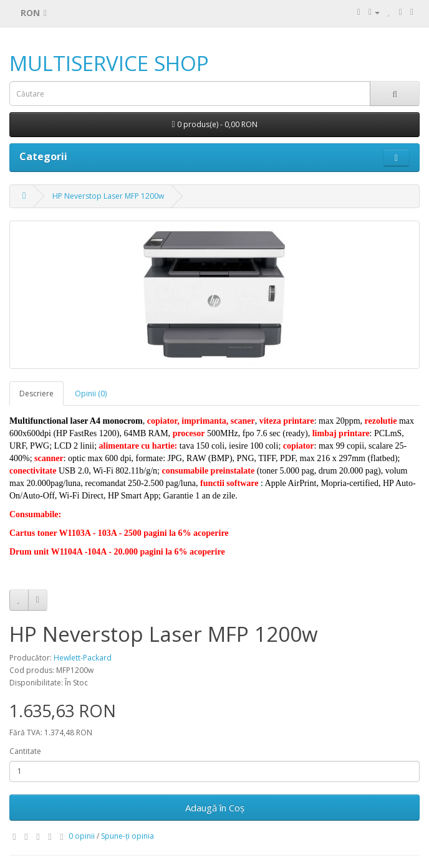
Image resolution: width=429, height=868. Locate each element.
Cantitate (25, 751)
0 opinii (82, 836)
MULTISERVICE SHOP (109, 63)
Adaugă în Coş (215, 808)
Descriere (36, 393)
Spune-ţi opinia (128, 836)
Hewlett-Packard (83, 658)
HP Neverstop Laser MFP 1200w (108, 196)
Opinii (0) (91, 393)
